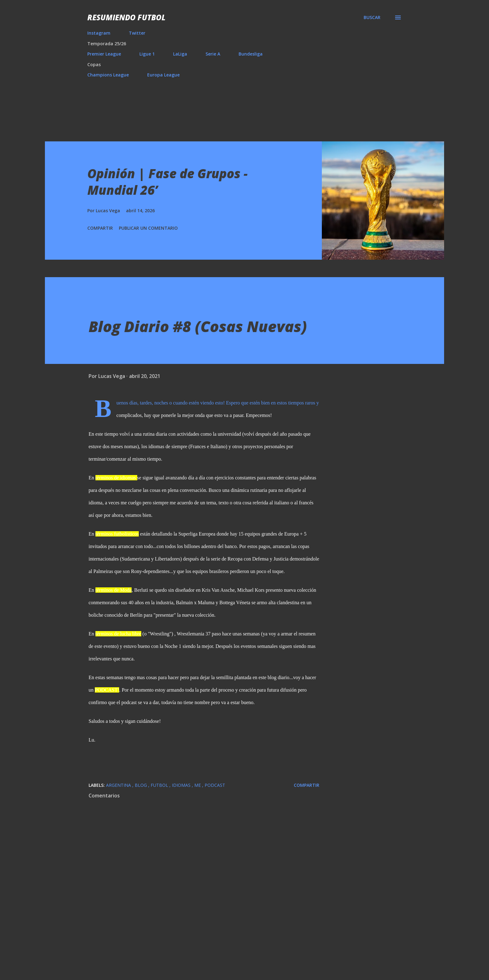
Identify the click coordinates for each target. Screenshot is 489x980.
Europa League (163, 75)
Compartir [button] (100, 228)
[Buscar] (372, 17)
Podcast (215, 785)
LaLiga (180, 54)
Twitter (137, 33)
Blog (141, 785)
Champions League (108, 75)
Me (198, 785)
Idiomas (182, 785)
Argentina (119, 785)
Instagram (99, 33)
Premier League (104, 54)
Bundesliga (251, 54)
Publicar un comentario (148, 228)
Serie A (213, 54)
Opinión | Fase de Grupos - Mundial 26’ (167, 182)
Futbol (160, 785)
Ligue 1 (147, 54)
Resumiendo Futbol (126, 17)
